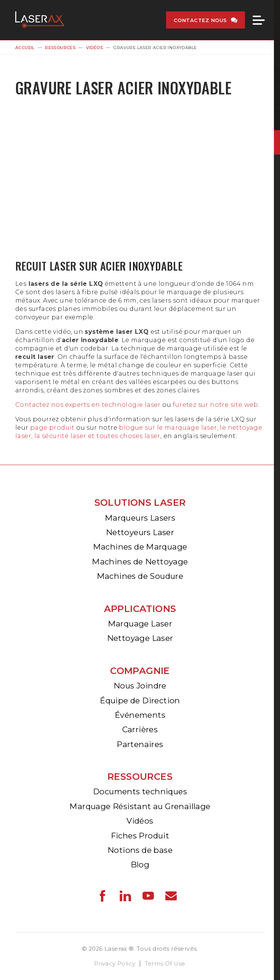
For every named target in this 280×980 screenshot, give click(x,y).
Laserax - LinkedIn (125, 896)
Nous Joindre (140, 686)
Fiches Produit (140, 836)
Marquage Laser (140, 624)
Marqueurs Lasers (140, 518)
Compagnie (140, 671)
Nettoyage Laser (140, 638)
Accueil (25, 48)
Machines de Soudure (140, 576)
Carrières (140, 729)
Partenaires (140, 744)
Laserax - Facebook (102, 896)
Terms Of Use (165, 964)
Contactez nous (200, 20)
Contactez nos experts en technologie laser (88, 405)
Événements (140, 715)
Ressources (60, 48)
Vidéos (94, 48)
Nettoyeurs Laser (140, 532)
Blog (140, 864)
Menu (259, 20)
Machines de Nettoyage (140, 562)
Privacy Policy (115, 964)
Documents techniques (140, 791)
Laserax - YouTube (148, 896)
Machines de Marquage (140, 547)
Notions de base (140, 850)
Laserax (42, 20)
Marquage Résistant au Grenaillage (140, 806)
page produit (52, 428)
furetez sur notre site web (215, 405)
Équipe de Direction (140, 700)
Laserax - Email (171, 896)
